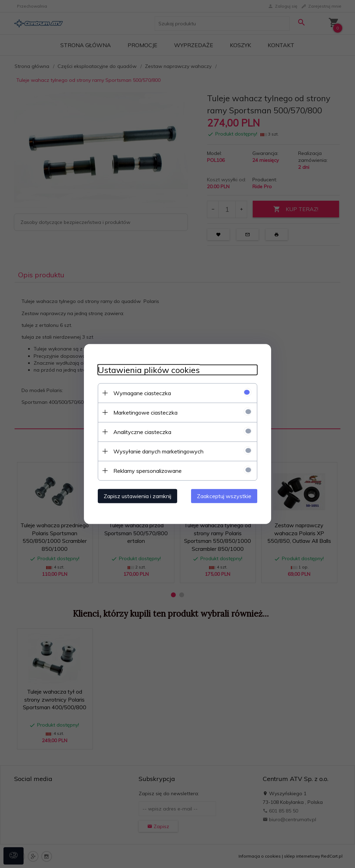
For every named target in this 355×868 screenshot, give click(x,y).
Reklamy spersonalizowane (148, 471)
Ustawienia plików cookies (149, 370)
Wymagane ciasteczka (142, 393)
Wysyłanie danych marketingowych (158, 451)
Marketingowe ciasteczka (145, 413)
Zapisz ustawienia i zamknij (137, 496)
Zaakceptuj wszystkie (224, 496)
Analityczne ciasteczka (142, 432)
